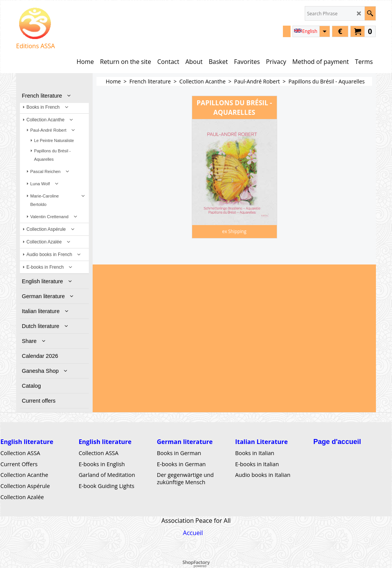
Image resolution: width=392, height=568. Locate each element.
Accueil (193, 533)
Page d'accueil (337, 442)
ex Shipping (234, 231)
